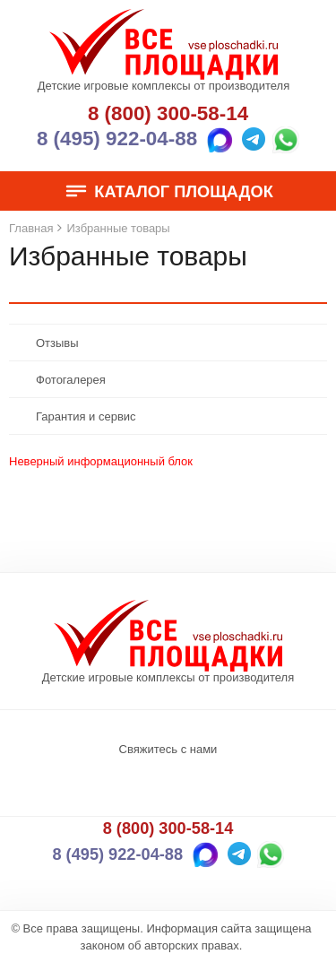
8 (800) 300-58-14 (168, 113)
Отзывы (57, 343)
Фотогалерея (71, 380)
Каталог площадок (168, 192)
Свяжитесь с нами (168, 749)
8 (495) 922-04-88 (117, 139)
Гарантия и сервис (86, 416)
